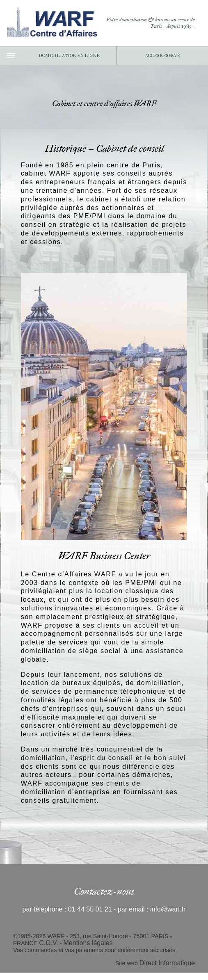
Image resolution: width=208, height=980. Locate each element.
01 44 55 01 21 (90, 909)
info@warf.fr (168, 909)
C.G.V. (49, 943)
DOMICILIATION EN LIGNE (69, 56)
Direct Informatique (167, 963)
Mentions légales (88, 943)
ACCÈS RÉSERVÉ (162, 56)
